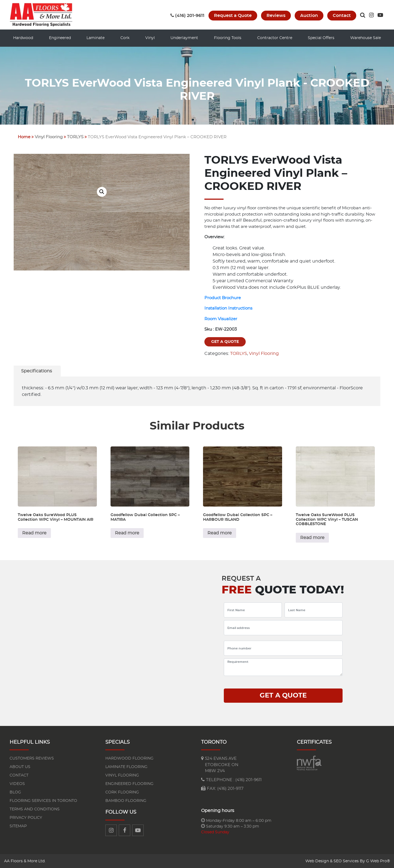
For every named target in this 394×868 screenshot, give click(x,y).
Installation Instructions (228, 308)
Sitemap (18, 826)
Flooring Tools (228, 38)
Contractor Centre (275, 38)
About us (20, 767)
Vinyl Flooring (49, 137)
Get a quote (225, 342)
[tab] (37, 371)
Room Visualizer (221, 319)
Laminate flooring (126, 767)
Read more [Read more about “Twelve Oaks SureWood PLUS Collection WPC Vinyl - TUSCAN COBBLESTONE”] (312, 537)
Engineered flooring (129, 784)
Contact (342, 16)
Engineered (60, 38)
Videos (17, 784)
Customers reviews (32, 758)
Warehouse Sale (366, 38)
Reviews (276, 16)
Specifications (37, 371)
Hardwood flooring (129, 758)
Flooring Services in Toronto (43, 801)
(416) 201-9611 (187, 16)
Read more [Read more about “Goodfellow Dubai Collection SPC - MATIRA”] (127, 533)
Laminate (95, 38)
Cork (125, 38)
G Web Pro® (378, 861)
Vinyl (150, 38)
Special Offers (321, 38)
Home (24, 137)
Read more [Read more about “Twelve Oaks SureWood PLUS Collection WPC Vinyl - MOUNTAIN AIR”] (34, 533)
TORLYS (75, 137)
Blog (15, 792)
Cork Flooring (122, 792)
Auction (309, 16)
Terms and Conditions (35, 809)
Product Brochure (223, 298)
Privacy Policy (26, 817)
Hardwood (23, 38)
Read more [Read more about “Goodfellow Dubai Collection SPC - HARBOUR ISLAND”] (220, 533)
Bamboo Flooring (126, 801)
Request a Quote (233, 16)
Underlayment (184, 38)
